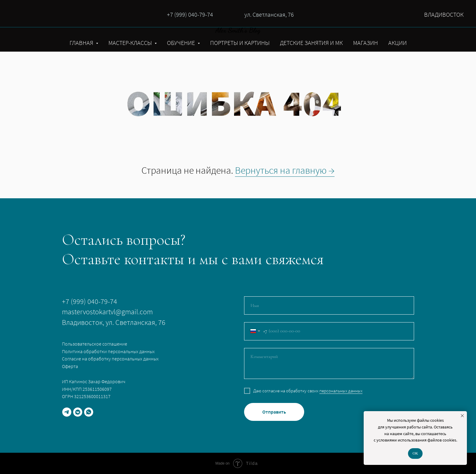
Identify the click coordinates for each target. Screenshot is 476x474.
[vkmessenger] (78, 412)
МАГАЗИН (365, 43)
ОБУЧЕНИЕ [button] (182, 43)
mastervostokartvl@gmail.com (107, 312)
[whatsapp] (89, 412)
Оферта (70, 366)
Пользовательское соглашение (95, 344)
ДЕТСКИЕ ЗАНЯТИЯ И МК (311, 43)
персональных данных (341, 391)
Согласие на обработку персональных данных (110, 359)
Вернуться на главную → (285, 170)
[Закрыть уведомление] (462, 416)
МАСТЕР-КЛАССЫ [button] (131, 43)
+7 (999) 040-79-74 (190, 14)
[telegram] (67, 412)
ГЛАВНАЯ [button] (82, 43)
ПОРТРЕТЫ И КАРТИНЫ (240, 43)
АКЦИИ (398, 43)
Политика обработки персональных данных (108, 351)
